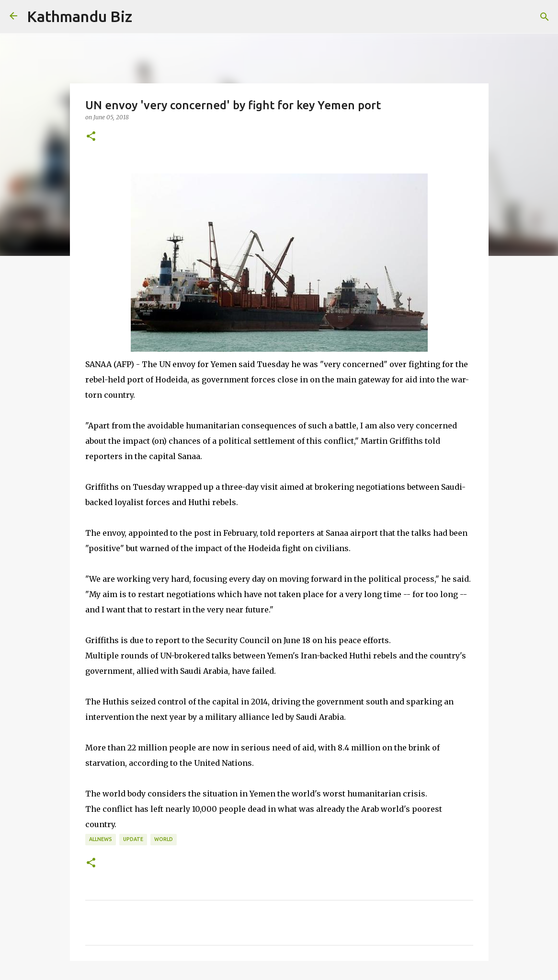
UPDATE (133, 839)
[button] (91, 137)
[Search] (545, 17)
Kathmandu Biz (80, 16)
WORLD (164, 839)
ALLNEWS (101, 839)
